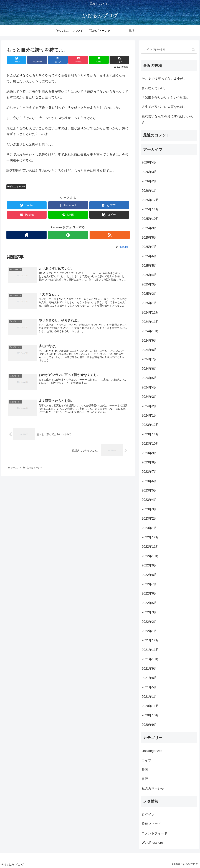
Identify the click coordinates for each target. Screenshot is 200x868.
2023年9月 (149, 453)
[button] (193, 50)
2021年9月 (149, 669)
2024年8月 (149, 350)
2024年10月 (150, 331)
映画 (145, 770)
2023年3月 (149, 509)
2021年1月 (149, 697)
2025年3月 (149, 284)
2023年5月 (149, 490)
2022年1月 (149, 631)
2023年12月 (150, 425)
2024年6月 (149, 369)
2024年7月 (149, 359)
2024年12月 (150, 312)
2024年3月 (149, 397)
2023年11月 (150, 434)
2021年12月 (150, 640)
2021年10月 (150, 659)
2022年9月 (149, 565)
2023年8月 (149, 462)
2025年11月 (150, 209)
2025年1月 (149, 303)
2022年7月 (149, 584)
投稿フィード (151, 824)
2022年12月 (150, 537)
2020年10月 (150, 715)
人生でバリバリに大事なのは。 (164, 107)
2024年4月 (149, 387)
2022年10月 (150, 556)
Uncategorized (152, 751)
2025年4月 (149, 275)
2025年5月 (149, 266)
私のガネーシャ (16, 187)
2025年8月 (149, 238)
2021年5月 (149, 687)
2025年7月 (149, 247)
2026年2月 (149, 181)
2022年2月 (149, 622)
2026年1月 (149, 191)
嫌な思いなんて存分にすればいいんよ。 (167, 119)
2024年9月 (149, 341)
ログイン (148, 815)
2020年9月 (149, 725)
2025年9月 (149, 228)
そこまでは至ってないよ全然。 (164, 79)
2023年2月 (149, 519)
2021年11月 (150, 650)
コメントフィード (155, 833)
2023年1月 (149, 528)
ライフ (146, 760)
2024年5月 (149, 378)
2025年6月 (149, 256)
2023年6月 (149, 481)
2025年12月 (150, 200)
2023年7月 (149, 472)
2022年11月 (150, 547)
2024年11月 (150, 322)
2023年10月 (150, 444)
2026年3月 (149, 172)
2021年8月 (149, 678)
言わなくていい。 (155, 88)
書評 (145, 779)
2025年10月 (150, 219)
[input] (169, 50)
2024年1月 (149, 415)
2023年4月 (149, 500)
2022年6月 (149, 593)
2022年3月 (149, 612)
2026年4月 (149, 162)
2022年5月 (149, 603)
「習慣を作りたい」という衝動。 (166, 97)
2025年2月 (149, 294)
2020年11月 (150, 706)
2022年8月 (149, 575)
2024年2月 (149, 406)
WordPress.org (152, 843)
